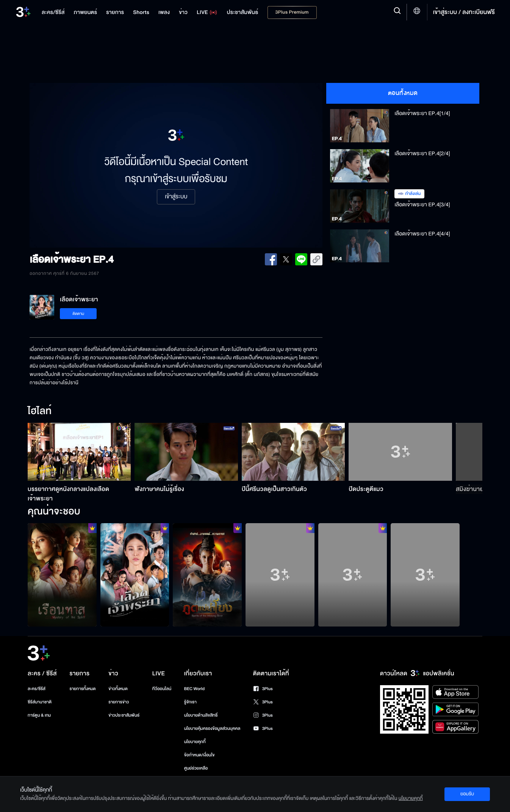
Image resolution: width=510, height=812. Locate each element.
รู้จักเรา (190, 702)
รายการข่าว (119, 702)
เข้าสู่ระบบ (176, 197)
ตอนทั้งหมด (403, 93)
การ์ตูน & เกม (39, 715)
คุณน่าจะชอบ (54, 512)
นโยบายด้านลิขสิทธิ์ (201, 715)
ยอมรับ (467, 794)
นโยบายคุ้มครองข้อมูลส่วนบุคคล (212, 729)
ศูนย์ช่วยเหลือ (196, 768)
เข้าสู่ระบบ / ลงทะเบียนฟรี (464, 12)
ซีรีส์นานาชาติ (40, 702)
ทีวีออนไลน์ (162, 689)
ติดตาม (78, 314)
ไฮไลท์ (40, 411)
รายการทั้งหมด (82, 689)
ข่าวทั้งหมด (118, 689)
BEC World (194, 689)
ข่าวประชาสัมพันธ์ (124, 715)
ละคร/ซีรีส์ (37, 689)
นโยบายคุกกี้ (195, 742)
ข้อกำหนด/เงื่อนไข (199, 755)
